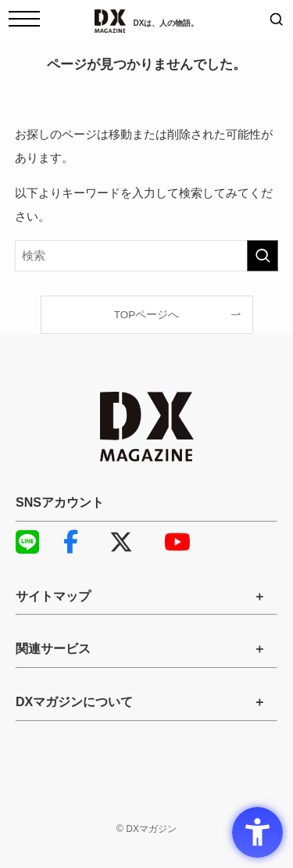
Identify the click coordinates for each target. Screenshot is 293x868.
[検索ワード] (147, 256)
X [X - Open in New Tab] (121, 542)
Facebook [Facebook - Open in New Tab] (70, 542)
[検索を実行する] (263, 256)
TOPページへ (147, 315)
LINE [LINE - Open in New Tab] (23, 542)
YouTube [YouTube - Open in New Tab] (172, 542)
